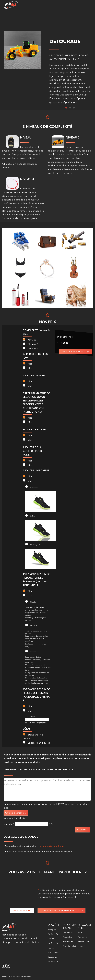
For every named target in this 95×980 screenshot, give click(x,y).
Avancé (31, 651)
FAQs (80, 933)
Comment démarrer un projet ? (83, 942)
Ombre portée (33, 544)
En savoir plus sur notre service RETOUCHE (61, 910)
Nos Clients (53, 952)
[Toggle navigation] (91, 4)
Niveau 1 (30, 340)
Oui (27, 368)
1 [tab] (66, 108)
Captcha (9, 824)
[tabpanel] (70, 80)
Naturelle (31, 487)
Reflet (30, 516)
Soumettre (82, 830)
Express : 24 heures (36, 743)
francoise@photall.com (52, 846)
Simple (30, 602)
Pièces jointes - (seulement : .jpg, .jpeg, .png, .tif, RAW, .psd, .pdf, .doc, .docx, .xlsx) (46, 806)
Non (28, 364)
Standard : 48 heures (33, 736)
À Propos (52, 930)
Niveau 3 (30, 349)
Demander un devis (22, 910)
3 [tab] (74, 108)
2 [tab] (70, 108)
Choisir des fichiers (16, 813)
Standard (31, 625)
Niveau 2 (30, 344)
